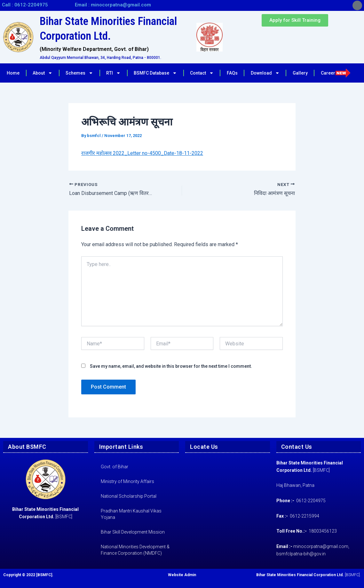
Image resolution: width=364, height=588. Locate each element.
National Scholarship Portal (129, 496)
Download (265, 73)
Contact (202, 73)
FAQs (232, 73)
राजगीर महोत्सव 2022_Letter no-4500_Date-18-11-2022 (142, 153)
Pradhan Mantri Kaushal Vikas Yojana (131, 514)
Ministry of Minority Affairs (127, 481)
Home (13, 73)
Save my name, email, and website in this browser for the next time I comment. (171, 366)
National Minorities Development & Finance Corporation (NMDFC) (135, 550)
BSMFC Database (155, 73)
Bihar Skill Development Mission (133, 532)
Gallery (300, 73)
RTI (113, 73)
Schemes (79, 73)
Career (336, 73)
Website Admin (182, 575)
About (43, 73)
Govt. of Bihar (115, 467)
